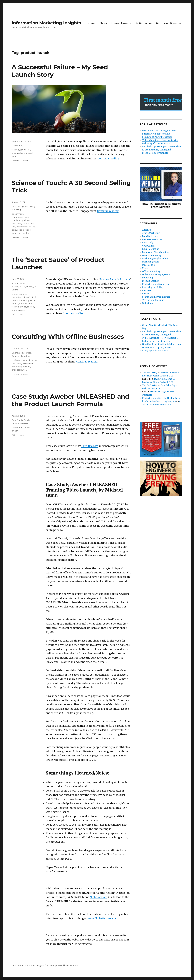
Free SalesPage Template (155, 153)
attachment (18, 214)
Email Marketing (151, 249)
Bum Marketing (150, 236)
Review (146, 294)
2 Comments (18, 314)
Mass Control (29, 297)
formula (15, 150)
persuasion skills (19, 300)
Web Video (147, 303)
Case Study (17, 145)
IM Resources (144, 23)
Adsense (146, 230)
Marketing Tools (151, 262)
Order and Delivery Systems (156, 275)
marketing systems (21, 367)
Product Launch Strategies (155, 284)
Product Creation (151, 281)
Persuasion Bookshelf (169, 23)
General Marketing (21, 356)
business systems (20, 360)
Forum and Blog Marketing (156, 252)
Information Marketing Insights (46, 23)
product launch (19, 153)
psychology (25, 233)
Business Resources (21, 353)
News (145, 268)
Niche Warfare (99, 897)
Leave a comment (21, 160)
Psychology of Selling (153, 287)
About (103, 23)
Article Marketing (151, 233)
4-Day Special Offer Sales (155, 351)
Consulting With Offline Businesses (68, 337)
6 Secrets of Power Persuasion (157, 137)
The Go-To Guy (150, 373)
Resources (147, 291)
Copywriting (18, 206)
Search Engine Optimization (156, 297)
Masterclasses (120, 23)
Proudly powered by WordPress (62, 966)
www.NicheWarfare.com (103, 918)
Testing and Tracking (153, 300)
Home (91, 23)
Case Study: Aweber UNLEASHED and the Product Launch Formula (70, 400)
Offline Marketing (151, 271)
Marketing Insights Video (155, 259)
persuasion (17, 230)
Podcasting (148, 278)
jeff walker (25, 150)
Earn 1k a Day (90, 446)
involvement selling (26, 227)
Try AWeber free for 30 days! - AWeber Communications (161, 102)
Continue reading (108, 159)
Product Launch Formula (115, 279)
